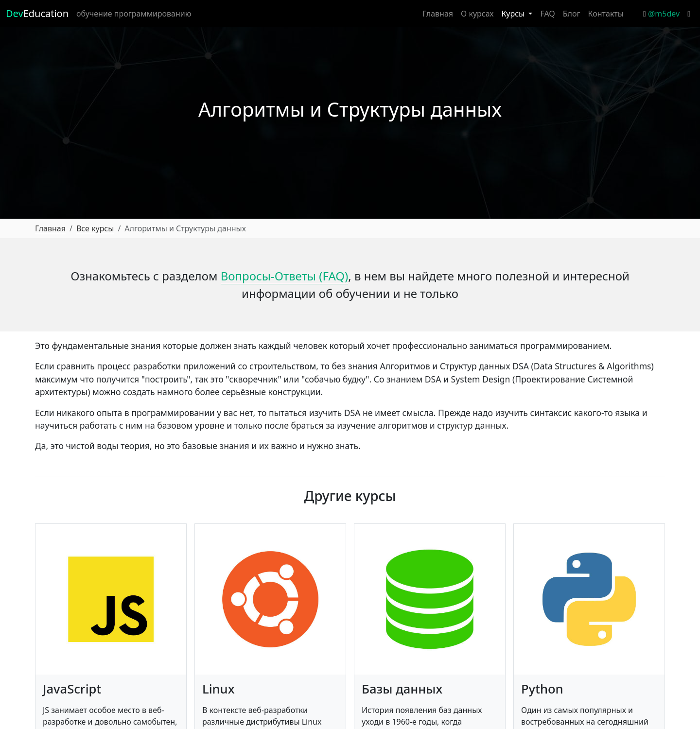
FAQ (547, 14)
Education (37, 13)
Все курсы (95, 228)
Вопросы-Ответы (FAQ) (285, 276)
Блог (572, 14)
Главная (438, 14)
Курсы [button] (514, 14)
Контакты (606, 14)
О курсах (477, 14)
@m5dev (661, 14)
